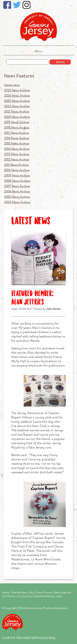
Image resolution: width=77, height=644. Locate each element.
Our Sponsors (25, 596)
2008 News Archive (17, 181)
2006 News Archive (17, 191)
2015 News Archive (17, 143)
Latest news (12, 85)
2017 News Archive (17, 133)
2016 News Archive (17, 138)
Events (48, 592)
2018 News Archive (17, 127)
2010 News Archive (17, 170)
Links (59, 596)
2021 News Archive (17, 111)
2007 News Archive (17, 186)
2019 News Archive (17, 122)
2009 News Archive (17, 175)
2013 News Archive (17, 154)
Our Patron (9, 596)
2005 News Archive (17, 197)
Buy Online (36, 592)
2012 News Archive (17, 159)
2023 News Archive (17, 101)
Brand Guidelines (44, 596)
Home (6, 592)
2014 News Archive (17, 149)
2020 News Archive (17, 117)
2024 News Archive (17, 95)
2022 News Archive (17, 106)
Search (60, 62)
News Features (19, 76)
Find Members (19, 592)
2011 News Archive (16, 165)
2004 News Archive (17, 202)
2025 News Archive (17, 90)
